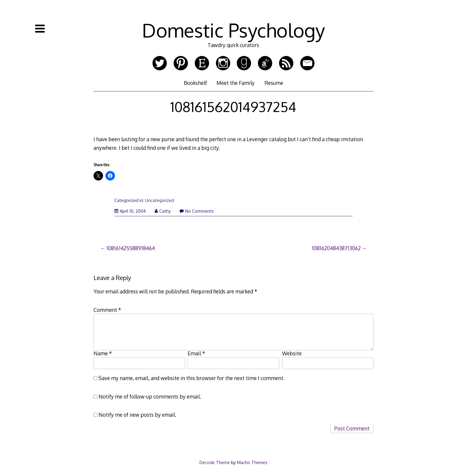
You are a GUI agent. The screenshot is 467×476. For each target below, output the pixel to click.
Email (196, 353)
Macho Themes (252, 462)
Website (292, 353)
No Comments (197, 211)
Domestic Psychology (233, 30)
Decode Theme (215, 462)
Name (103, 353)
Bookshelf (195, 83)
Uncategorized (159, 200)
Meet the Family (236, 83)
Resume (274, 83)
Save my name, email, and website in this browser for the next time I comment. (192, 378)
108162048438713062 (336, 248)
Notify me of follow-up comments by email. (150, 396)
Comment (107, 310)
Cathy (163, 211)
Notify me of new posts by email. (137, 415)
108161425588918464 (131, 248)
